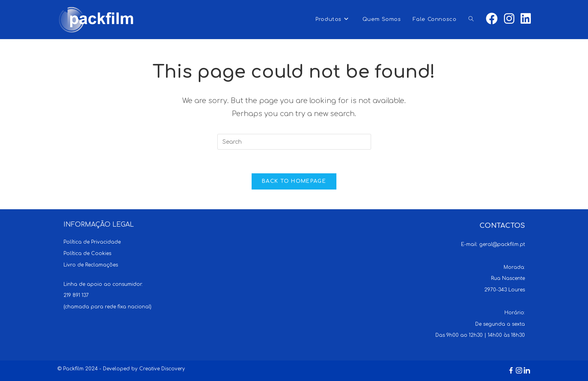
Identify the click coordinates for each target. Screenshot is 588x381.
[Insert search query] (294, 142)
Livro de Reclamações (91, 265)
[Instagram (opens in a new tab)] (509, 19)
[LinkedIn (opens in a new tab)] (526, 19)
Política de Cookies (87, 253)
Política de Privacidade (92, 242)
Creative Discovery (162, 369)
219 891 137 (76, 295)
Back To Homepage (294, 181)
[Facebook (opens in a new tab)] (492, 19)
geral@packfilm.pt (502, 244)
